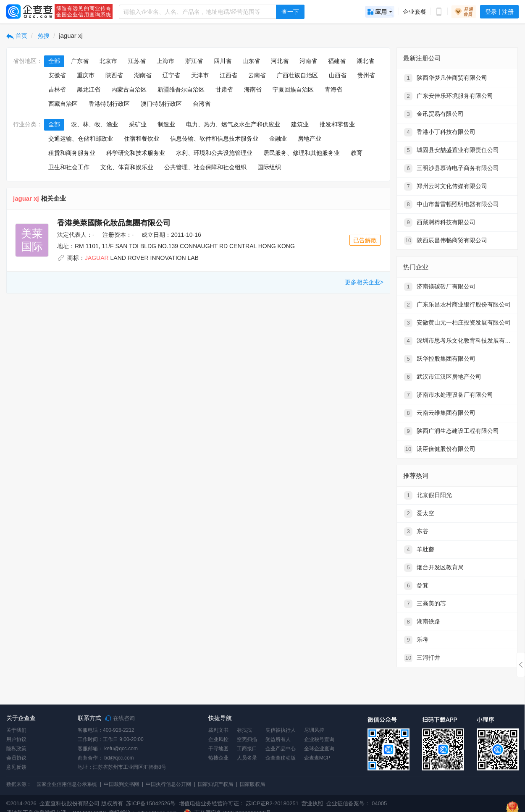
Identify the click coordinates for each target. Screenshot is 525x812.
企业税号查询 (319, 739)
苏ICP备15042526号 (151, 803)
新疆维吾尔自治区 (181, 89)
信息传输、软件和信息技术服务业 (214, 139)
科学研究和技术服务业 (136, 153)
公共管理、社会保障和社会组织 (205, 167)
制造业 (166, 124)
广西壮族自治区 (297, 75)
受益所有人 (278, 739)
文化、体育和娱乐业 (127, 167)
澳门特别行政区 (161, 104)
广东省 (80, 61)
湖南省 (143, 75)
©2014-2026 (21, 803)
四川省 (223, 61)
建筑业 (300, 124)
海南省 (253, 89)
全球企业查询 (319, 749)
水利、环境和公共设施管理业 (214, 153)
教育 (357, 153)
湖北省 (365, 61)
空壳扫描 (247, 739)
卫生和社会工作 (69, 167)
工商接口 (247, 749)
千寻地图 (218, 749)
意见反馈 (16, 767)
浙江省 (194, 61)
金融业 (278, 139)
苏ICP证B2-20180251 (272, 803)
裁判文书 (218, 730)
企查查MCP (317, 758)
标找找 (244, 730)
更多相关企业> (364, 282)
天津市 (200, 75)
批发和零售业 (337, 124)
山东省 (251, 61)
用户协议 (16, 739)
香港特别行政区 (109, 104)
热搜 (43, 36)
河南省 (308, 61)
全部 (54, 61)
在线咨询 (120, 718)
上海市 (165, 61)
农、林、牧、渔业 (94, 124)
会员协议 (16, 758)
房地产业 (310, 139)
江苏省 (137, 61)
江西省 (228, 75)
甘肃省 (224, 89)
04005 (379, 803)
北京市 (108, 61)
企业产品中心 (281, 749)
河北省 (280, 61)
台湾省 (202, 104)
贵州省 (366, 75)
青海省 (333, 89)
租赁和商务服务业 (72, 153)
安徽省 (57, 75)
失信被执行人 (281, 730)
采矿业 (138, 124)
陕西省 (114, 75)
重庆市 (86, 75)
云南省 (257, 75)
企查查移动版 (281, 758)
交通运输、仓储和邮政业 (81, 139)
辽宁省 (171, 75)
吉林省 (57, 89)
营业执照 (312, 803)
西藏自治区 (63, 104)
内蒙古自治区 (129, 89)
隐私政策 (16, 749)
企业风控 (218, 739)
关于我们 (16, 730)
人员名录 (247, 758)
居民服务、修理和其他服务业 (302, 153)
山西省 (338, 75)
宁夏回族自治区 (293, 89)
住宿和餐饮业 (142, 139)
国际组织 (269, 167)
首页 (17, 36)
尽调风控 (314, 730)
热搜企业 (218, 758)
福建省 (337, 61)
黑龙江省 (89, 89)
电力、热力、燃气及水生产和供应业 (233, 124)
